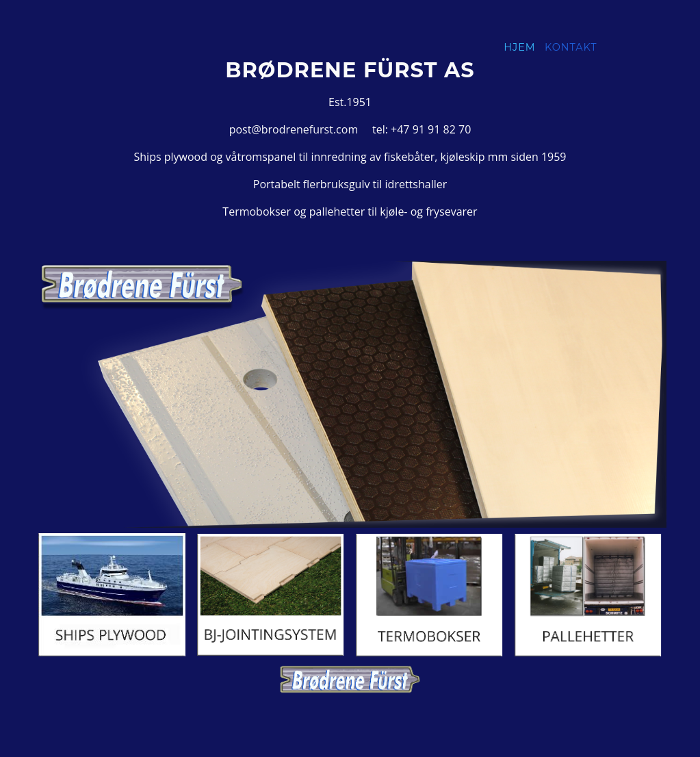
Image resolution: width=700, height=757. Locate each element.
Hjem (519, 47)
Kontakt (571, 47)
